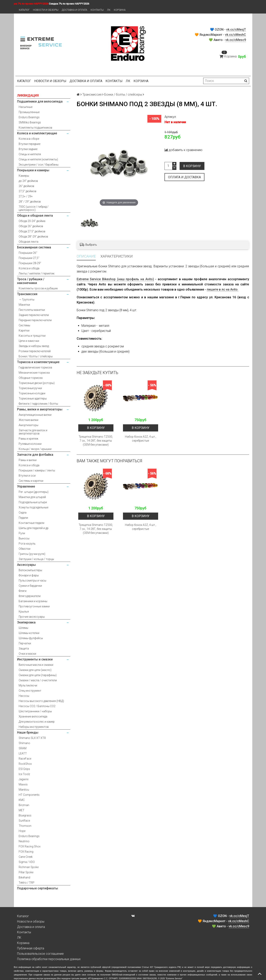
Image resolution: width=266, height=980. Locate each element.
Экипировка (26, 622)
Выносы (24, 538)
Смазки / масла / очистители (38, 680)
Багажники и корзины (33, 601)
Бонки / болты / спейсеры (36, 356)
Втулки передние (30, 144)
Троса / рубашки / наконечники (31, 281)
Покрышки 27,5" (29, 258)
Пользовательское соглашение (40, 954)
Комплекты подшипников (35, 128)
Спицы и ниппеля (30, 154)
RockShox (25, 764)
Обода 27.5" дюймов (32, 231)
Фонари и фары (29, 575)
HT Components (29, 795)
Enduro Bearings (29, 117)
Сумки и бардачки (30, 586)
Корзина (120, 10)
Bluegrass (25, 815)
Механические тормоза (34, 373)
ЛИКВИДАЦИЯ (28, 95)
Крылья (24, 612)
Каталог (24, 10)
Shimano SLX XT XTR (32, 738)
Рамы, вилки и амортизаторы (40, 409)
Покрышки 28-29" (30, 263)
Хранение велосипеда (33, 716)
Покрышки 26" (28, 253)
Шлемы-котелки (29, 633)
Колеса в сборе (29, 139)
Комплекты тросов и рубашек (38, 288)
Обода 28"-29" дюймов (33, 237)
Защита (24, 648)
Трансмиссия (27, 294)
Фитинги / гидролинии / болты (38, 404)
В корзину (192, 166)
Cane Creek (26, 857)
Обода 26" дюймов (31, 226)
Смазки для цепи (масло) (35, 670)
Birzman (24, 805)
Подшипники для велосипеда (40, 101)
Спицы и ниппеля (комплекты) (38, 159)
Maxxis (23, 784)
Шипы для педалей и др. (34, 528)
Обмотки (25, 549)
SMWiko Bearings (30, 122)
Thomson (25, 826)
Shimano (24, 743)
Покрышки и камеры (33, 170)
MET (22, 810)
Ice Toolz (24, 774)
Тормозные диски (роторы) (37, 383)
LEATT (23, 753)
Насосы (24, 696)
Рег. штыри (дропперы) (34, 492)
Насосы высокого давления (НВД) (41, 701)
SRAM (23, 748)
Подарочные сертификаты (38, 888)
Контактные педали (31, 523)
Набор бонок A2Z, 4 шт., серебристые (141, 439)
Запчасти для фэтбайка (35, 455)
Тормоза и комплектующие (38, 362)
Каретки (24, 331)
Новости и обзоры (46, 10)
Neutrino (24, 841)
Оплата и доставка (184, 177)
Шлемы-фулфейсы (31, 638)
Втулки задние (28, 149)
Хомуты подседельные (33, 507)
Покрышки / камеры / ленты (37, 470)
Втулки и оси (27, 476)
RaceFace (25, 759)
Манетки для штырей (32, 497)
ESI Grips (24, 769)
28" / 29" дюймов (30, 202)
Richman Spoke (29, 867)
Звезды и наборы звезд (34, 346)
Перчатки (25, 643)
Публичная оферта (31, 948)
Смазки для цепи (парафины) (38, 675)
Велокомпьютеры (30, 570)
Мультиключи (28, 685)
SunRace (24, 821)
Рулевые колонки (30, 444)
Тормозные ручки (30, 388)
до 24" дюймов (28, 181)
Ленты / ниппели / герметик (37, 273)
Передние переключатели (35, 320)
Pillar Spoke (26, 872)
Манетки (24, 305)
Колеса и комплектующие (37, 133)
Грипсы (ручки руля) (32, 554)
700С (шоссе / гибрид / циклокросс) (34, 208)
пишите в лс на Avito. (223, 289)
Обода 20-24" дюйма (32, 221)
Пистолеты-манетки (32, 310)
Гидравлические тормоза (35, 367)
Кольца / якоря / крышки (35, 449)
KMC (22, 800)
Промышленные (29, 112)
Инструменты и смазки (35, 659)
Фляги (23, 591)
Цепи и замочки (29, 341)
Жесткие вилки (29, 420)
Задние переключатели (34, 315)
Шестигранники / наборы (35, 711)
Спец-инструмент (30, 691)
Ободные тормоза (31, 378)
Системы (24, 325)
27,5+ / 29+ (26, 196)
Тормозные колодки (32, 393)
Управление (26, 486)
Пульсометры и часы (32, 581)
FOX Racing (26, 852)
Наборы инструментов (34, 727)
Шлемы (23, 628)
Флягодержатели (30, 596)
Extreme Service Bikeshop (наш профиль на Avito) (115, 279)
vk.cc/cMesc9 (236, 40)
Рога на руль (27, 544)
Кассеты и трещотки (32, 336)
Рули (22, 533)
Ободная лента (29, 242)
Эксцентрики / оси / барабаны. (39, 165)
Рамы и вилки (28, 460)
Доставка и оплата (74, 10)
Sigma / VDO (27, 862)
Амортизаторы (29, 425)
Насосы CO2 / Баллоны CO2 (37, 706)
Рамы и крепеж (29, 439)
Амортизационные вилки (35, 415)
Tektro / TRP (27, 883)
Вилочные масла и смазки (36, 665)
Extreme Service (174, 978)
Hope (22, 831)
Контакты (97, 10)
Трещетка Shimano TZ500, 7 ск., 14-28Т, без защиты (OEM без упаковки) (96, 441)
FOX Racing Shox (30, 846)
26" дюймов (26, 186)
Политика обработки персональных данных (49, 959)
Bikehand (24, 877)
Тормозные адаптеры (33, 398)
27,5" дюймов (28, 191)
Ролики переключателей (35, 351)
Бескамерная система (34, 247)
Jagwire (24, 779)
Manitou (24, 790)
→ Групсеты (27, 300)
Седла (23, 513)
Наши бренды (28, 732)
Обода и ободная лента (35, 216)
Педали (23, 518)
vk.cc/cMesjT (236, 30)
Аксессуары (26, 565)
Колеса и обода (29, 268)
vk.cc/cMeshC (236, 35)
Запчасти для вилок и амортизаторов (33, 432)
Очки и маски (27, 654)
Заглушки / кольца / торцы (36, 559)
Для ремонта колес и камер (37, 722)
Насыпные (26, 107)
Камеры (24, 176)
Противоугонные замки (34, 606)
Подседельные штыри (33, 502)
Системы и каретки (31, 481)
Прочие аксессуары (32, 617)
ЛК (109, 10)
